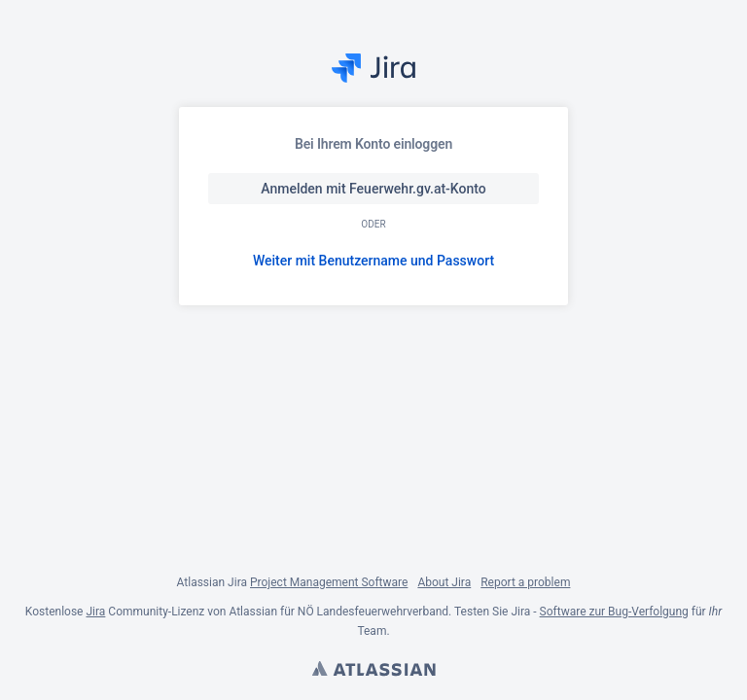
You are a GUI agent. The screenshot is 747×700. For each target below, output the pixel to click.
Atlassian (373, 671)
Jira (95, 612)
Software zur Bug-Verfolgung (614, 612)
